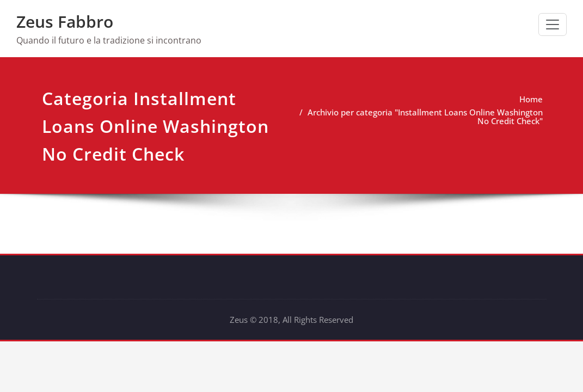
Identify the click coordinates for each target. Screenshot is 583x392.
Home (518, 99)
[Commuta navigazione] (553, 24)
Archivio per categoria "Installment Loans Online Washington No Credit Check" (413, 117)
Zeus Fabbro (65, 22)
